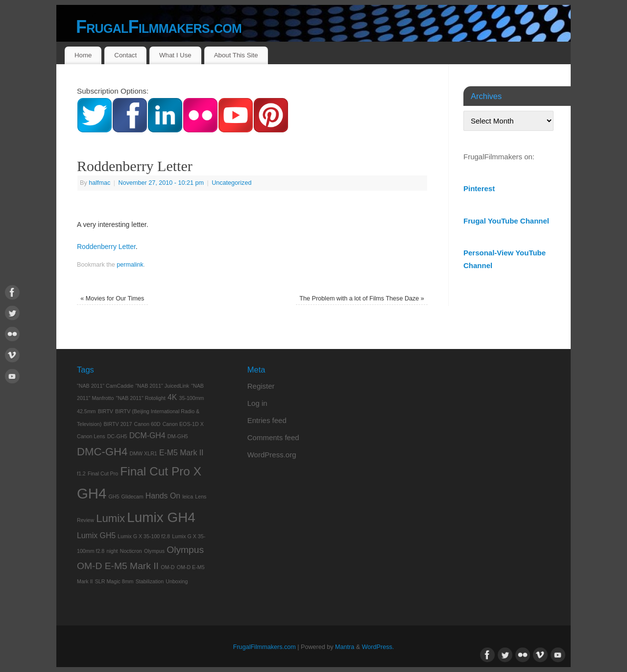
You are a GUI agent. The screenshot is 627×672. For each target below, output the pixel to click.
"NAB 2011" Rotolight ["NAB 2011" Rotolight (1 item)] (141, 398)
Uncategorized (231, 183)
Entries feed (267, 420)
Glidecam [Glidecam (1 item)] (133, 497)
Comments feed (273, 437)
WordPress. (378, 647)
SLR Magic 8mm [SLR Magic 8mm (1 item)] (114, 581)
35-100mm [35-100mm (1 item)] (192, 398)
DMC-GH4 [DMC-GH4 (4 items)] (102, 452)
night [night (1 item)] (112, 551)
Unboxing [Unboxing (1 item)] (177, 581)
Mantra (345, 647)
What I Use (175, 55)
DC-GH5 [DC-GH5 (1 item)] (117, 436)
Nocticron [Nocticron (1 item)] (131, 551)
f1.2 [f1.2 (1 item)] (81, 473)
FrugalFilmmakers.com (159, 27)
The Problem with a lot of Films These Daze (362, 299)
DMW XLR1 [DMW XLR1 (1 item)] (144, 453)
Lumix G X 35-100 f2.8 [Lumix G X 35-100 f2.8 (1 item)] (144, 536)
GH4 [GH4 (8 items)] (92, 493)
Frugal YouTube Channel (506, 221)
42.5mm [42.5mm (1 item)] (86, 411)
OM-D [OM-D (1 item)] (168, 567)
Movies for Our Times (112, 299)
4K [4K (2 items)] (172, 397)
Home (83, 55)
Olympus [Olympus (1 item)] (154, 551)
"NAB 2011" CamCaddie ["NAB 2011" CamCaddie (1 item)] (105, 386)
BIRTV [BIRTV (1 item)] (106, 411)
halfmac (99, 183)
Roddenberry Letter (106, 247)
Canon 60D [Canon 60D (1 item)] (147, 424)
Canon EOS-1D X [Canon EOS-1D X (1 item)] (183, 424)
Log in (257, 403)
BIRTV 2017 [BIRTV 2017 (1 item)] (118, 424)
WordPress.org (272, 455)
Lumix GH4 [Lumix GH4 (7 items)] (161, 517)
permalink (130, 265)
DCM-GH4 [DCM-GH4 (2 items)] (147, 436)
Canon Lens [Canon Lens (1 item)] (91, 436)
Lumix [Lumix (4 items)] (110, 518)
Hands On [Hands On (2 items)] (163, 496)
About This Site (236, 55)
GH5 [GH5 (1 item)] (114, 497)
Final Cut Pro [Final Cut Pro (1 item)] (103, 473)
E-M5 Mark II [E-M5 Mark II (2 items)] (181, 453)
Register (261, 386)
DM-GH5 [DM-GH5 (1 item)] (178, 436)
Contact (125, 55)
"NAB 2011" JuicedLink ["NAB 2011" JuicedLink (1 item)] (162, 386)
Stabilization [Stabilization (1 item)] (150, 581)
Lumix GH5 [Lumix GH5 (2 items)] (96, 535)
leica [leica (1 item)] (188, 497)
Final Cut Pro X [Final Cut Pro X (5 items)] (161, 471)
